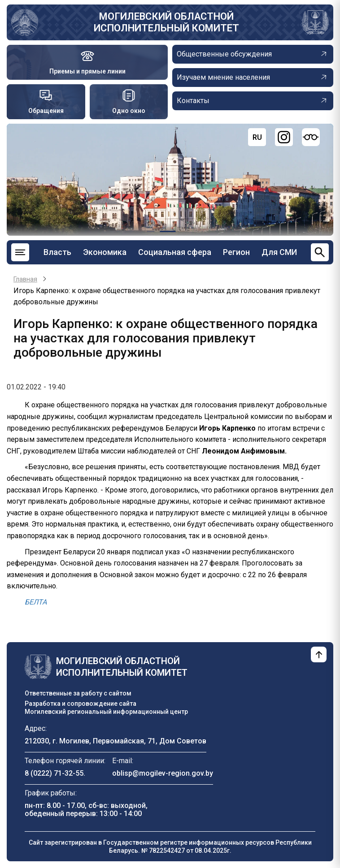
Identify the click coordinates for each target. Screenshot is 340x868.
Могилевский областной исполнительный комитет (166, 22)
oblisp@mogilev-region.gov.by (163, 773)
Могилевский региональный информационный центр (106, 712)
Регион (236, 252)
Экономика (105, 252)
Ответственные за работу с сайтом (78, 693)
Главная (25, 279)
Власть (57, 252)
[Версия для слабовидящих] (311, 137)
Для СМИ (279, 252)
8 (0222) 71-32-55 (54, 773)
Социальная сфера (175, 252)
